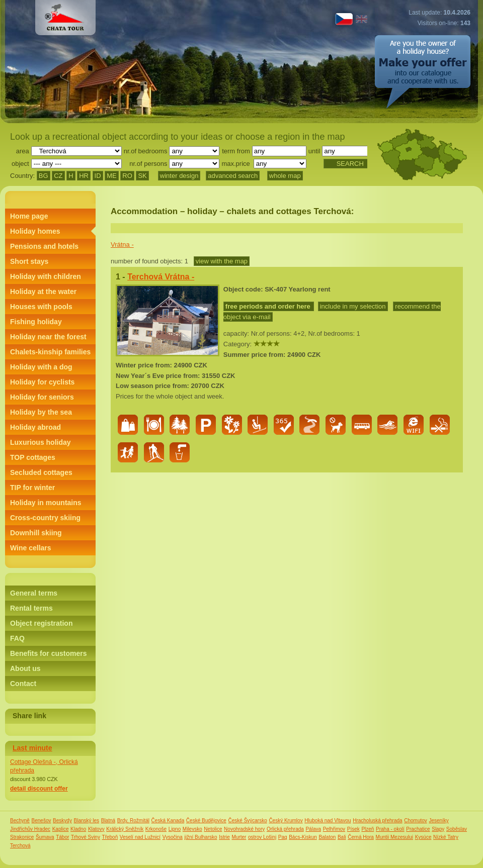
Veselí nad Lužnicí (140, 837)
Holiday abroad (35, 427)
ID (98, 176)
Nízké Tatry (446, 837)
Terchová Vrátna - (161, 277)
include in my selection (353, 306)
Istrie (224, 837)
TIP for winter (32, 488)
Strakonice (22, 837)
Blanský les (87, 821)
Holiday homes (35, 231)
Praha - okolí (390, 829)
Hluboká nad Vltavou (328, 821)
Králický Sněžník (125, 829)
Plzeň (368, 829)
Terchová (20, 846)
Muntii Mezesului (394, 837)
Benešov (42, 821)
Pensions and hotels (44, 246)
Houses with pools (41, 307)
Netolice (213, 829)
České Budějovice (206, 821)
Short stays (29, 261)
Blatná (108, 821)
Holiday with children (46, 276)
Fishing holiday (36, 322)
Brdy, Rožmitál (133, 821)
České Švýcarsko (248, 821)
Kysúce (423, 837)
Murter (239, 837)
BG (44, 176)
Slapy (438, 829)
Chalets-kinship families (50, 352)
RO (127, 176)
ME (112, 176)
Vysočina (173, 837)
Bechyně (20, 821)
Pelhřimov (334, 829)
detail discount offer (39, 789)
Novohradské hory (244, 829)
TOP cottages (33, 457)
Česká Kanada (168, 821)
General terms (34, 593)
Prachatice (418, 829)
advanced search (233, 176)
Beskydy (62, 821)
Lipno (175, 829)
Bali (342, 837)
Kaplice (61, 829)
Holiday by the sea (41, 412)
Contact (23, 684)
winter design (179, 176)
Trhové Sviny (86, 837)
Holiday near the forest (48, 337)
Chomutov (416, 821)
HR (84, 176)
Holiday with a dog (41, 367)
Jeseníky (438, 821)
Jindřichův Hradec (30, 829)
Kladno (78, 829)
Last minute (32, 748)
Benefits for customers (48, 653)
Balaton (327, 837)
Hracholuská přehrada (377, 821)
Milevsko (192, 829)
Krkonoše (156, 829)
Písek (353, 829)
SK (142, 176)
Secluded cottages (41, 472)
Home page (29, 216)
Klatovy (96, 829)
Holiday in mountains (46, 503)
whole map (285, 176)
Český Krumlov (286, 821)
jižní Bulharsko (201, 837)
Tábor (62, 837)
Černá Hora (361, 837)
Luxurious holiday (41, 442)
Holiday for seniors (42, 397)
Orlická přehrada (285, 829)
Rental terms (31, 608)
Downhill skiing (36, 533)
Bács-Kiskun (303, 837)
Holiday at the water (43, 292)
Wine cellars (31, 548)
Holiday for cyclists (42, 382)
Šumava (45, 837)
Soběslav (457, 829)
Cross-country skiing (45, 518)
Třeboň (110, 837)
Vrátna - (122, 245)
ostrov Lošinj (262, 837)
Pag (283, 837)
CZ (58, 176)
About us (25, 668)
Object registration (41, 623)
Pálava (313, 829)
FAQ (17, 638)
